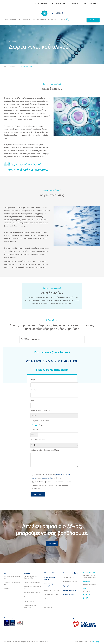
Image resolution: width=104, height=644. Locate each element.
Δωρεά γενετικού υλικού (31, 597)
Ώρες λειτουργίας (42, 4)
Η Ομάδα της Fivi (25, 20)
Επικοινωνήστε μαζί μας (70, 573)
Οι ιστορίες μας (48, 607)
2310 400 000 (66, 362)
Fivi (7, 20)
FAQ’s (63, 20)
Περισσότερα (52, 543)
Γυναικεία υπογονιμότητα (51, 590)
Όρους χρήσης (58, 475)
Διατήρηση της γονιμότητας (32, 593)
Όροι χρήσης (67, 586)
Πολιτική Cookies (47, 478)
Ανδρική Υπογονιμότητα (51, 595)
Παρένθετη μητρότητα (31, 601)
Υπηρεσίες (14, 20)
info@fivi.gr (86, 591)
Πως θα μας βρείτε (60, 4)
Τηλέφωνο (75, 4)
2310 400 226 (38, 362)
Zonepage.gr (95, 642)
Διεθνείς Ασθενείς (40, 20)
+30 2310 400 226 (89, 585)
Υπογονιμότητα (54, 20)
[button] (97, 4)
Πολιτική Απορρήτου (70, 590)
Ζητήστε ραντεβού (69, 577)
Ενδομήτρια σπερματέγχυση (32, 582)
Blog (84, 4)
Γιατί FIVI (7, 588)
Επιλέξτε (94, 20)
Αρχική (5, 67)
